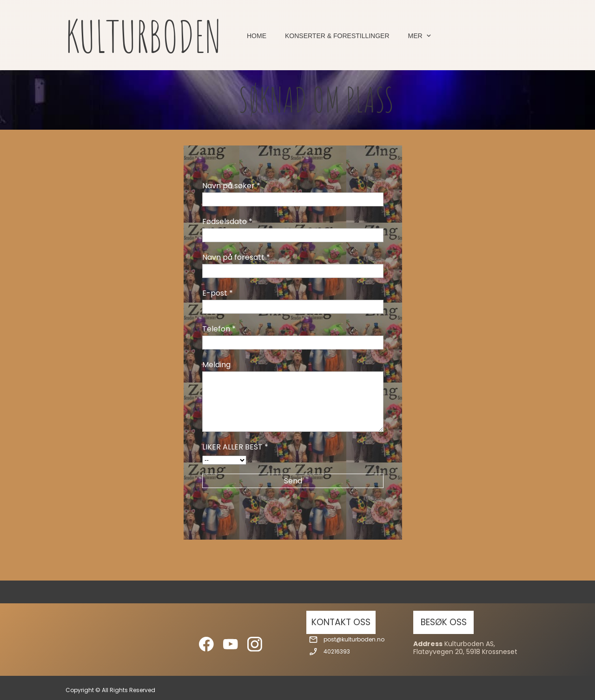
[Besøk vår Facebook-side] (206, 644)
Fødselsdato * (227, 221)
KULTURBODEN (143, 36)
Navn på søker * (231, 186)
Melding (216, 365)
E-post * (218, 293)
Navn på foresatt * (236, 257)
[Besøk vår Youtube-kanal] (231, 644)
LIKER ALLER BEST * (235, 447)
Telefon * (219, 329)
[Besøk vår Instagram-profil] (255, 644)
